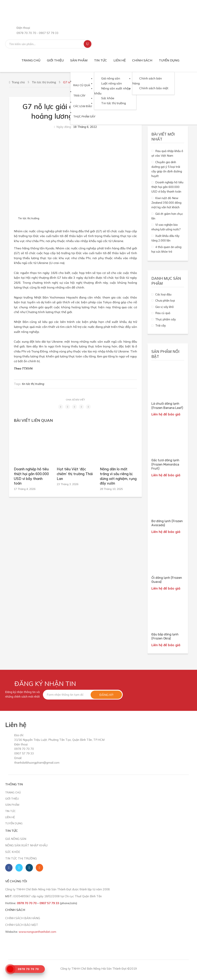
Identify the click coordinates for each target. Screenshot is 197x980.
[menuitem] (31, 60)
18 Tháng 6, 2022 (85, 127)
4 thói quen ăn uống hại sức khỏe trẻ (166, 249)
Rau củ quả (163, 313)
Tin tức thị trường (44, 82)
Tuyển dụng (14, 823)
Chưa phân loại (165, 301)
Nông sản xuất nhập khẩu (26, 845)
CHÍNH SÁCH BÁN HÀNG (23, 918)
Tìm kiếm (88, 44)
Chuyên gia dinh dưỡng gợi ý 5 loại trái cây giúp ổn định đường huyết (167, 169)
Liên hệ (10, 817)
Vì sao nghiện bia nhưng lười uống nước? (166, 227)
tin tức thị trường (33, 384)
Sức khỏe (13, 852)
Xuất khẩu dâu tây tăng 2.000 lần (165, 238)
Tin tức (10, 811)
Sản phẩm (12, 805)
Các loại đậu (163, 294)
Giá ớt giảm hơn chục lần (167, 216)
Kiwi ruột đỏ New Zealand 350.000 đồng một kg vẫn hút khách (166, 203)
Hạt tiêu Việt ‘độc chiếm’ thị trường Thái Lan (75, 474)
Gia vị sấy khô (164, 307)
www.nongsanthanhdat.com (37, 932)
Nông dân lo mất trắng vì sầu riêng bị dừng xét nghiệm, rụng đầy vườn (118, 476)
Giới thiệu (12, 798)
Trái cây (161, 325)
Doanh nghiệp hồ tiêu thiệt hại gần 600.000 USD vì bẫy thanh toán (31, 476)
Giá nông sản (16, 839)
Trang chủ (18, 82)
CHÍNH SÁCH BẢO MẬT (22, 925)
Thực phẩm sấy (166, 319)
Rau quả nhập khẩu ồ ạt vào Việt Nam (167, 153)
